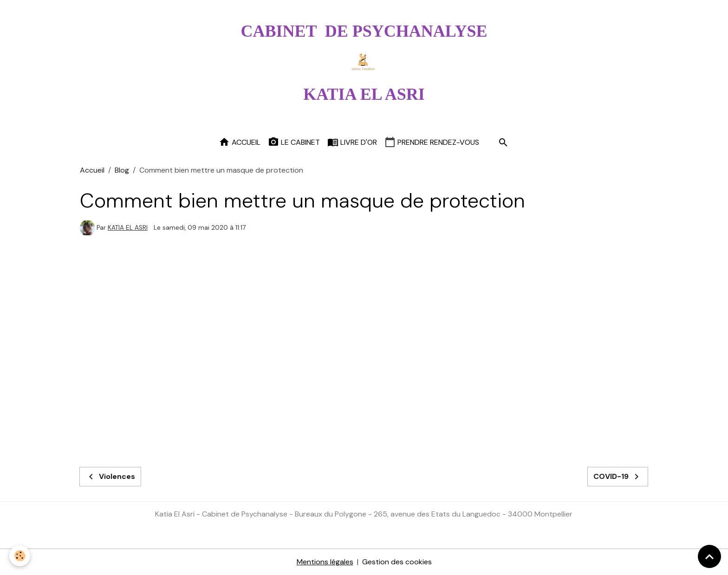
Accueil (240, 142)
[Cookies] (20, 556)
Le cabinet (294, 142)
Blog (122, 170)
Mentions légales (325, 562)
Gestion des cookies (397, 562)
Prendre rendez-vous (432, 142)
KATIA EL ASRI (128, 228)
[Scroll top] (709, 556)
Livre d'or (352, 142)
